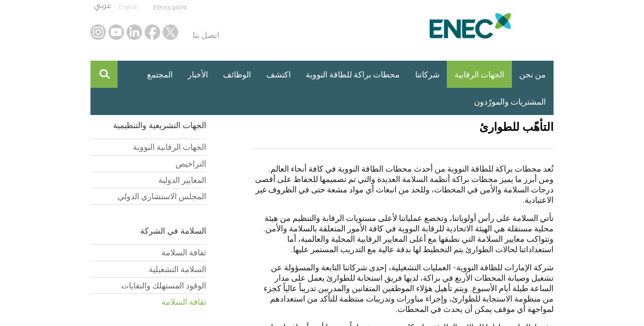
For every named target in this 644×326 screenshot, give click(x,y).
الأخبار (198, 74)
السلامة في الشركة (173, 231)
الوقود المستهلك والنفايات (164, 285)
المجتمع (160, 74)
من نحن (533, 74)
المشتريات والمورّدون (510, 102)
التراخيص (191, 164)
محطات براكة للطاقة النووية (353, 74)
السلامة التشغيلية (178, 269)
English (128, 7)
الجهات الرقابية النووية (170, 147)
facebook (152, 32)
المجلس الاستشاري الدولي (162, 196)
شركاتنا (427, 74)
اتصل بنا (206, 35)
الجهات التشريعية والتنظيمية (160, 125)
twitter (170, 32)
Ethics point (170, 7)
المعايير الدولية (182, 180)
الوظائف (237, 74)
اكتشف (279, 74)
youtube (116, 32)
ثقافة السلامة (184, 252)
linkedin (134, 32)
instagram (98, 32)
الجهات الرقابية (479, 74)
